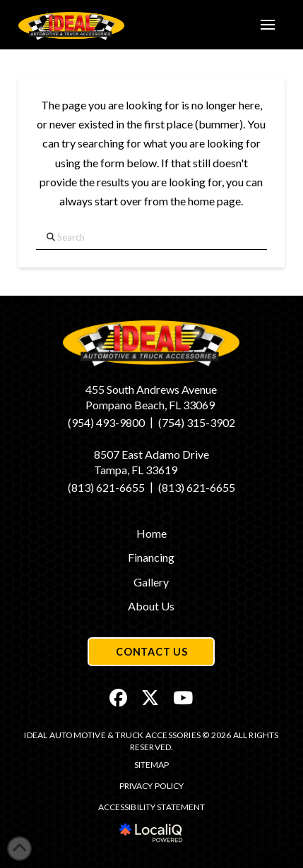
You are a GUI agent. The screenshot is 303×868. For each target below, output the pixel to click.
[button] (268, 25)
